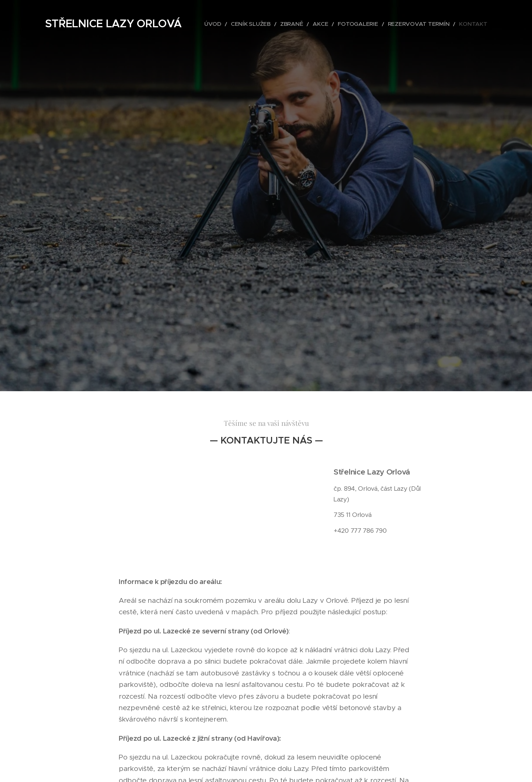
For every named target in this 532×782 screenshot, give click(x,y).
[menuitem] (246, 24)
